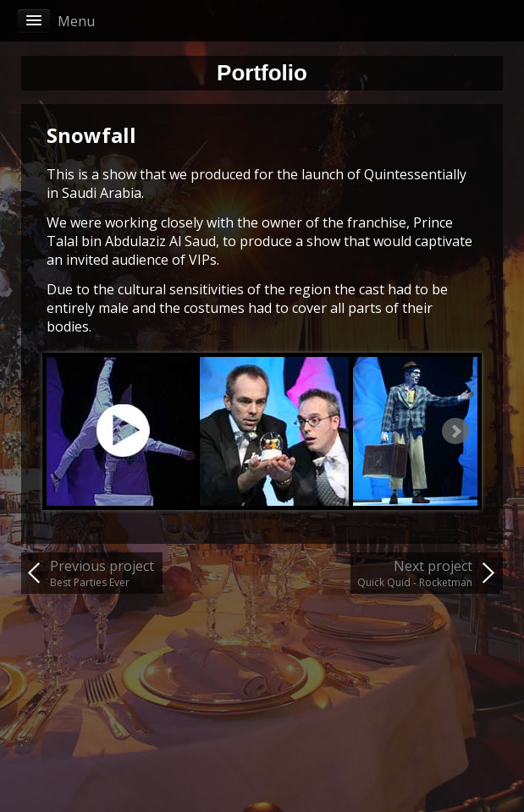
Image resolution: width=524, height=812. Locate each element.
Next (455, 431)
